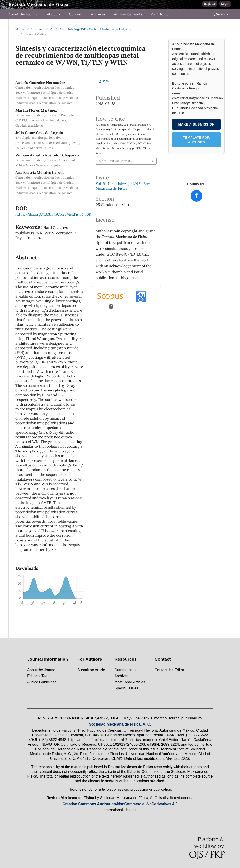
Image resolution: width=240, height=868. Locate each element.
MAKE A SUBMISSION (196, 124)
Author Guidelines (42, 682)
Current (76, 14)
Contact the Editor (169, 670)
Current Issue (126, 670)
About (52, 14)
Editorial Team (39, 676)
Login (225, 4)
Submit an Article (91, 670)
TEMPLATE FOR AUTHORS (196, 140)
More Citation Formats (115, 161)
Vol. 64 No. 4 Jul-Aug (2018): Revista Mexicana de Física (88, 29)
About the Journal (23, 14)
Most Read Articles (130, 682)
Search (220, 14)
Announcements (128, 14)
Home (20, 29)
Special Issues (126, 688)
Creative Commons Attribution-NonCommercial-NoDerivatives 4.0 (120, 804)
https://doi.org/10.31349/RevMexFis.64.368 (53, 214)
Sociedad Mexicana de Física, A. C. (120, 724)
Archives (98, 14)
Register (210, 4)
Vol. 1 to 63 (159, 14)
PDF (105, 81)
